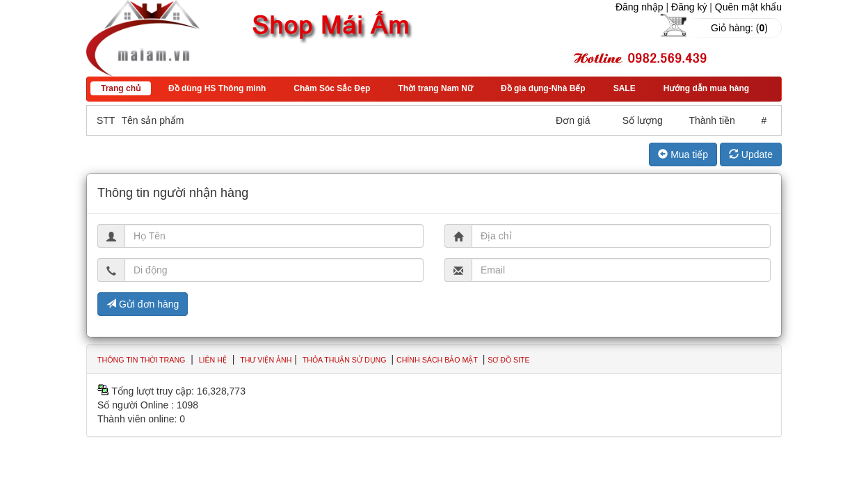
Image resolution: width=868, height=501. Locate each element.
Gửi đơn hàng (143, 304)
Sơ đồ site (508, 360)
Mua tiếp (683, 154)
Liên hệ (213, 360)
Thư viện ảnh (266, 360)
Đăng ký (689, 7)
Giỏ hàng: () (739, 28)
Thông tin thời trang (141, 360)
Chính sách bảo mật (438, 360)
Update (751, 154)
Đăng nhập (640, 7)
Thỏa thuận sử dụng (346, 360)
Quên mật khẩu (748, 7)
